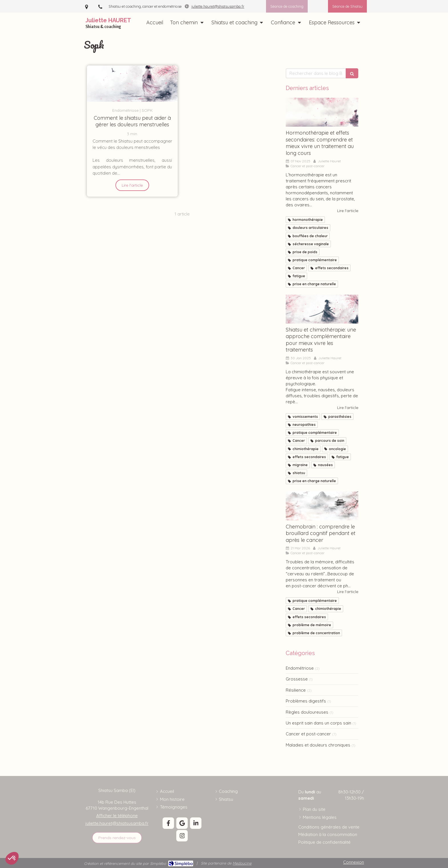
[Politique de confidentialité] (324, 842)
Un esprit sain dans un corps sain (318, 723)
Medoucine (242, 863)
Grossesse (297, 679)
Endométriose (300, 668)
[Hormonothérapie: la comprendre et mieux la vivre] (322, 112)
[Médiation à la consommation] (328, 834)
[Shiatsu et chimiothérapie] (322, 309)
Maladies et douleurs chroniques (318, 745)
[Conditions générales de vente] (329, 827)
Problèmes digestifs (306, 701)
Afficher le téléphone (117, 816)
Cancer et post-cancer (308, 734)
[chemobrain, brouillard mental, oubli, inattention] (322, 506)
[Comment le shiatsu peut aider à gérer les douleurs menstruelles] (132, 84)
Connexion (354, 862)
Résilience (296, 690)
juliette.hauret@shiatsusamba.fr (117, 823)
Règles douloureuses (307, 712)
